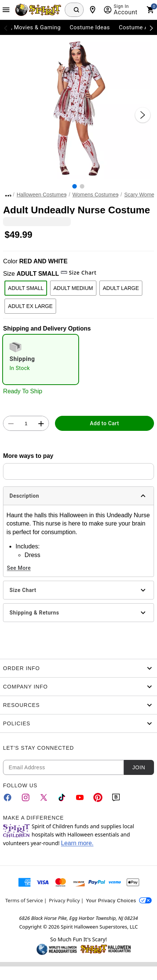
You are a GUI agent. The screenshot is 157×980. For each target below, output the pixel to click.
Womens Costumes (95, 195)
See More (19, 568)
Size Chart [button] (78, 273)
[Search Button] (76, 10)
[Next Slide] (143, 115)
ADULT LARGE (121, 288)
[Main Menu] (6, 10)
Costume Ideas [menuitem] (90, 27)
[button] (78, 107)
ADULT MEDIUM (73, 288)
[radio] (41, 359)
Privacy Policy (64, 900)
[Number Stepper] (26, 424)
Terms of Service (24, 900)
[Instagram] (26, 797)
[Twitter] (44, 797)
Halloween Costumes (41, 195)
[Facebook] (8, 797)
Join (139, 767)
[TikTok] (62, 797)
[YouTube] (80, 797)
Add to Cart (104, 423)
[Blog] (116, 797)
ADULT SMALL (26, 288)
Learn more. (77, 843)
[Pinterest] (98, 797)
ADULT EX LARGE (30, 306)
